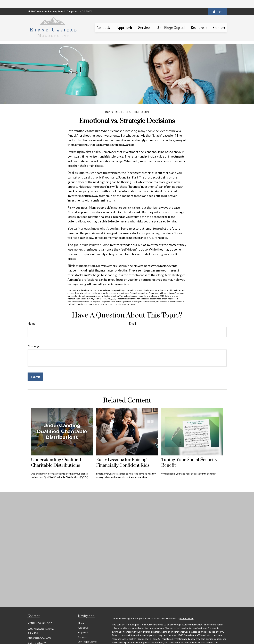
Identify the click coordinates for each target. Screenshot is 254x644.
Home (81, 615)
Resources (84, 638)
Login (217, 3)
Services (83, 629)
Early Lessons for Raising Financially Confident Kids (123, 455)
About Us (83, 620)
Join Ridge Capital (88, 634)
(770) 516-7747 (44, 615)
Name (32, 315)
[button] (104, 20)
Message (34, 338)
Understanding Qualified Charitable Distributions (56, 455)
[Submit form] (35, 369)
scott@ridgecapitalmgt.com (42, 641)
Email (132, 315)
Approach (83, 624)
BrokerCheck (186, 610)
